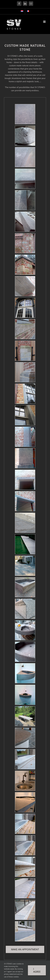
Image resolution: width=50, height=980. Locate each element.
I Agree (37, 970)
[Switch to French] (28, 11)
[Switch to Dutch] (22, 11)
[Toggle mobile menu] (45, 22)
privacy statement (10, 974)
